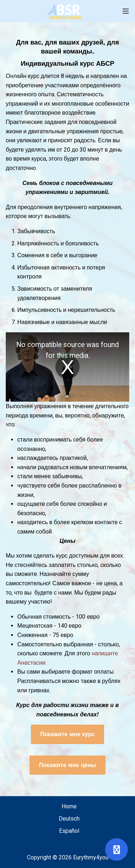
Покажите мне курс (68, 734)
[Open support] (116, 849)
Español (69, 831)
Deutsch (69, 819)
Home (69, 806)
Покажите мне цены (67, 765)
